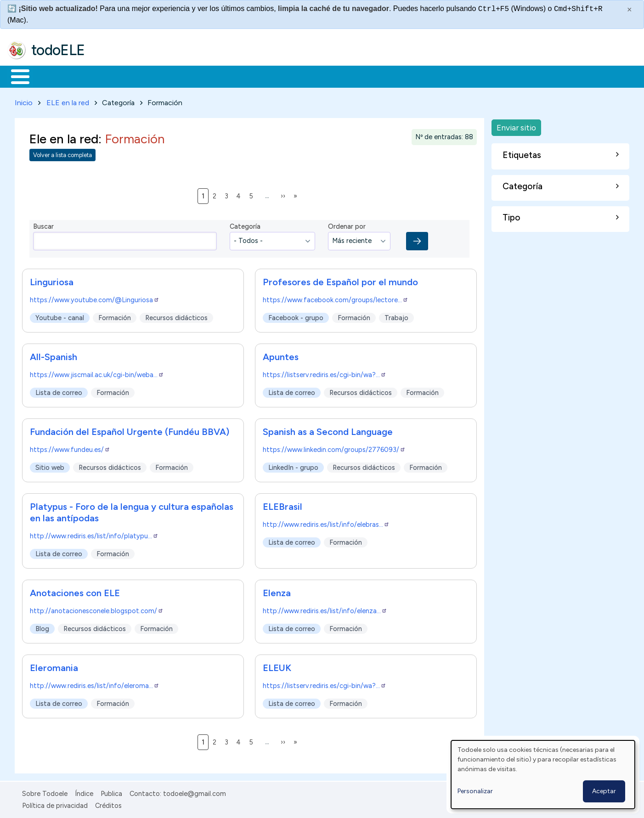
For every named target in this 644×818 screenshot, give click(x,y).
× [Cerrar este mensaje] (630, 10)
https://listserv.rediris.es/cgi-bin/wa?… (325, 373)
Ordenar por (347, 225)
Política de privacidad (55, 804)
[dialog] (543, 775)
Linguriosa (52, 280)
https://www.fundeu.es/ (70, 448)
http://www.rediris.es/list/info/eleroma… (95, 684)
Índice (84, 792)
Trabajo (166, 76)
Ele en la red (64, 137)
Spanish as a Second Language (328, 430)
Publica (111, 792)
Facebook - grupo (296, 316)
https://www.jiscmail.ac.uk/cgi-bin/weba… (97, 373)
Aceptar (604, 791)
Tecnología (275, 76)
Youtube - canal (60, 316)
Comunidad (336, 76)
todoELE (58, 50)
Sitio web (50, 466)
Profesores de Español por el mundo (340, 280)
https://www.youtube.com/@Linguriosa (95, 298)
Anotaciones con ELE (75, 591)
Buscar (377, 76)
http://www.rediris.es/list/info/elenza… (325, 609)
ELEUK (277, 666)
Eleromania (54, 666)
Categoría (245, 225)
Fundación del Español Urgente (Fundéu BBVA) (130, 430)
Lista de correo (59, 391)
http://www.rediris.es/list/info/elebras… (326, 523)
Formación (111, 76)
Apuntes (281, 355)
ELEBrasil (282, 505)
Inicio (15, 76)
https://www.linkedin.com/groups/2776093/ (334, 448)
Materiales (51, 76)
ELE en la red (68, 101)
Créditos (108, 804)
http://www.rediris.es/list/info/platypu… (94, 534)
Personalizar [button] (475, 791)
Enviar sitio (516, 126)
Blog (42, 627)
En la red (217, 76)
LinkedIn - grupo (293, 466)
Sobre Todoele (45, 792)
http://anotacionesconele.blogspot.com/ (97, 609)
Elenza (277, 591)
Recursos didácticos (176, 316)
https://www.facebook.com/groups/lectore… (336, 298)
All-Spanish (54, 355)
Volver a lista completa (62, 154)
